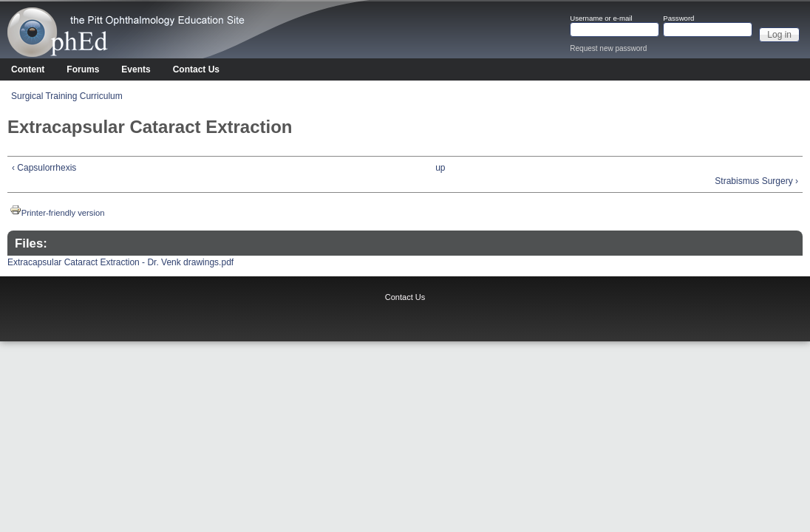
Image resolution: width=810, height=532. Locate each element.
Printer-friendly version (57, 213)
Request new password (608, 48)
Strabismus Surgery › (756, 181)
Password (678, 18)
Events (136, 69)
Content (28, 69)
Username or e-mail (601, 18)
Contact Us (196, 69)
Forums (83, 69)
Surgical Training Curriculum (67, 96)
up (440, 168)
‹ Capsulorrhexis (44, 168)
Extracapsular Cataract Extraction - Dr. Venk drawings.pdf (120, 262)
